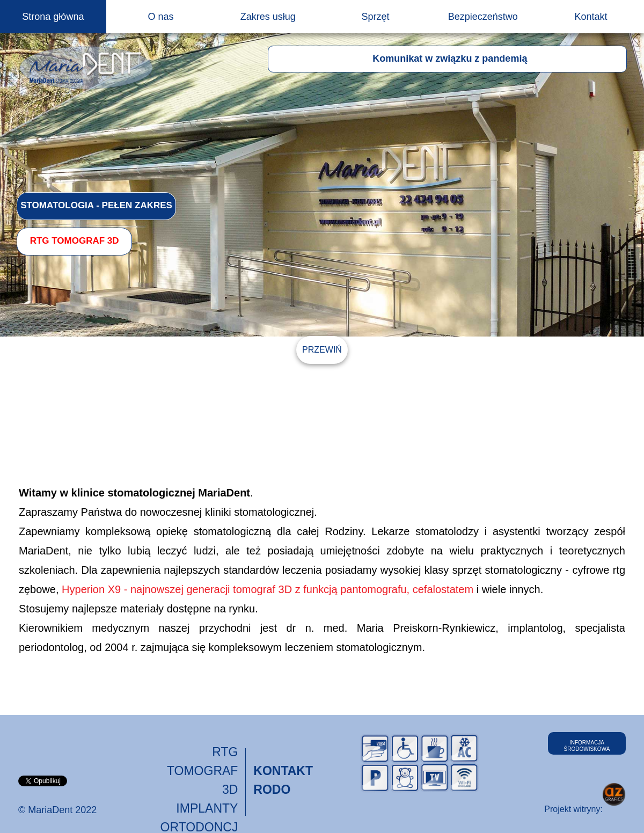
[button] (447, 59)
